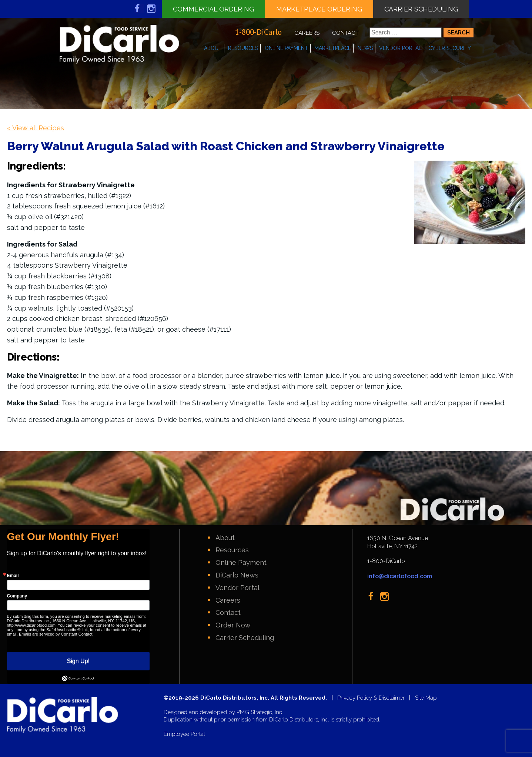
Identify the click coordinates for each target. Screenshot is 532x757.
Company (17, 596)
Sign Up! (78, 661)
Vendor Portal (400, 48)
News (365, 48)
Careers (307, 33)
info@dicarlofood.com (400, 576)
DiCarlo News (237, 575)
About (213, 48)
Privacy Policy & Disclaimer (371, 698)
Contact (345, 33)
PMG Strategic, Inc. (260, 712)
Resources (243, 48)
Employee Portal (184, 734)
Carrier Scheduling (421, 9)
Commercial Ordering (213, 9)
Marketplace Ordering (319, 9)
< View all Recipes (36, 128)
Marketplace (333, 48)
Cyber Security (450, 48)
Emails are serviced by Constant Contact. (56, 634)
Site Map (426, 698)
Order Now (233, 625)
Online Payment (286, 48)
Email (13, 576)
